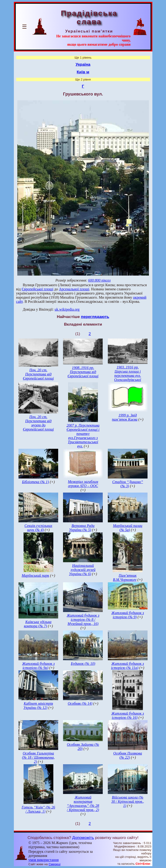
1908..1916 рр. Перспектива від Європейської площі (83, 372)
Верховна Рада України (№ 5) (82, 528)
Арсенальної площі (74, 289)
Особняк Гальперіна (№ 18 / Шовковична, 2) (38, 757)
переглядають (95, 317)
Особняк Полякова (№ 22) (128, 755)
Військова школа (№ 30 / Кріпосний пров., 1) (128, 801)
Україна (83, 64)
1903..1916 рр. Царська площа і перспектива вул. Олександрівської (128, 373)
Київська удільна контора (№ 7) (38, 624)
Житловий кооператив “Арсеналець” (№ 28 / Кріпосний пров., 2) (83, 804)
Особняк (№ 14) (80, 703)
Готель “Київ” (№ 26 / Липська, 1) (38, 809)
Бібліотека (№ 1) (35, 482)
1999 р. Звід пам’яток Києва (125, 417)
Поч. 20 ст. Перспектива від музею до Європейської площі (38, 423)
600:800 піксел (99, 280)
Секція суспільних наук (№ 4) (38, 528)
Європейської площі (38, 289)
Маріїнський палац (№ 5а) (128, 528)
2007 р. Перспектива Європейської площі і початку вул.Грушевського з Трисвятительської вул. (83, 436)
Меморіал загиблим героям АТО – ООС (83, 484)
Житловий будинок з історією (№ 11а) (127, 666)
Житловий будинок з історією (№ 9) (128, 615)
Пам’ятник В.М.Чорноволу (125, 578)
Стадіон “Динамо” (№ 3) (128, 484)
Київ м (83, 72)
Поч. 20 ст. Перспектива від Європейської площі (38, 374)
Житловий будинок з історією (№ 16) (128, 715)
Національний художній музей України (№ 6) (82, 570)
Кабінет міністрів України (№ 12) (38, 706)
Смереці (54, 864)
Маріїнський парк (35, 575)
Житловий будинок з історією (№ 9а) (38, 666)
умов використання (44, 860)
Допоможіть (83, 838)
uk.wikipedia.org (67, 309)
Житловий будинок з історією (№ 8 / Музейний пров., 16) (83, 620)
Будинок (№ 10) (83, 664)
